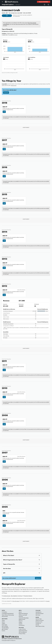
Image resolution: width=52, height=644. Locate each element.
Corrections (22, 625)
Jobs (20, 618)
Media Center (22, 619)
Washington (18, 5)
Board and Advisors (23, 613)
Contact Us (6, 93)
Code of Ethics (22, 629)
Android (41, 613)
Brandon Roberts (28, 596)
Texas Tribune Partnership (8, 615)
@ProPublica (5, 629)
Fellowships (26, 618)
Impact (20, 622)
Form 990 (4, 84)
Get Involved (5, 626)
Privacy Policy (22, 634)
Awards (21, 624)
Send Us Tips (39, 619)
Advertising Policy (23, 631)
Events (3, 631)
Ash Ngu (20, 596)
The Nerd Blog (5, 628)
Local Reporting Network (8, 613)
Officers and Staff (23, 615)
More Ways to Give (40, 626)
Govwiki (48, 601)
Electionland (5, 616)
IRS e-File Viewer (16, 601)
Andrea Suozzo (7, 596)
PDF (4, 112)
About (20, 612)
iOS (36, 613)
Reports (21, 621)
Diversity (21, 616)
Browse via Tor (39, 622)
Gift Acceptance (23, 632)
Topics (3, 620)
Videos (3, 623)
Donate (37, 625)
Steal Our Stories (40, 620)
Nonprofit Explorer (8, 4)
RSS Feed (38, 615)
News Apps (4, 625)
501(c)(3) (12, 31)
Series (3, 622)
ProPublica (4, 612)
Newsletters (38, 612)
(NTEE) (16, 35)
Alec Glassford (14, 596)
